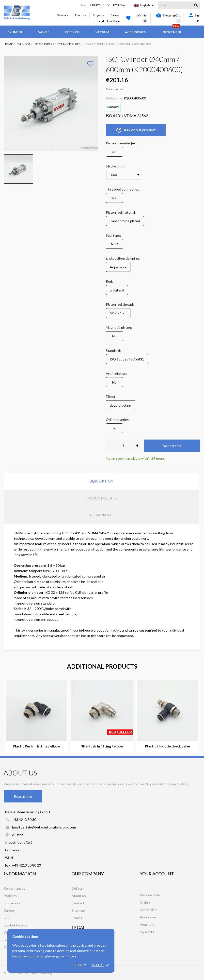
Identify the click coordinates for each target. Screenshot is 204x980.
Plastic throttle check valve (167, 746)
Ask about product (136, 130)
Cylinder (15, 32)
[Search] (179, 5)
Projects (98, 15)
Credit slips (149, 910)
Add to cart (172, 446)
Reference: (114, 98)
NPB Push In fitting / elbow (102, 746)
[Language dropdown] (148, 5)
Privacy (79, 965)
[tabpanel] (51, 104)
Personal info (150, 895)
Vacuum (102, 32)
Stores (77, 918)
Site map (78, 910)
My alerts (147, 932)
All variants (101, 515)
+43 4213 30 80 (100, 5)
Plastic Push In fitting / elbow (36, 746)
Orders (145, 902)
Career (115, 15)
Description (101, 481)
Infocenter (171, 30)
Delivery (62, 15)
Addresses (148, 917)
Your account (157, 874)
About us (80, 15)
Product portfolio (109, 21)
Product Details (101, 498)
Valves (44, 32)
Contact (78, 903)
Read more (23, 796)
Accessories (135, 32)
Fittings (72, 32)
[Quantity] (124, 446)
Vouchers (147, 924)
